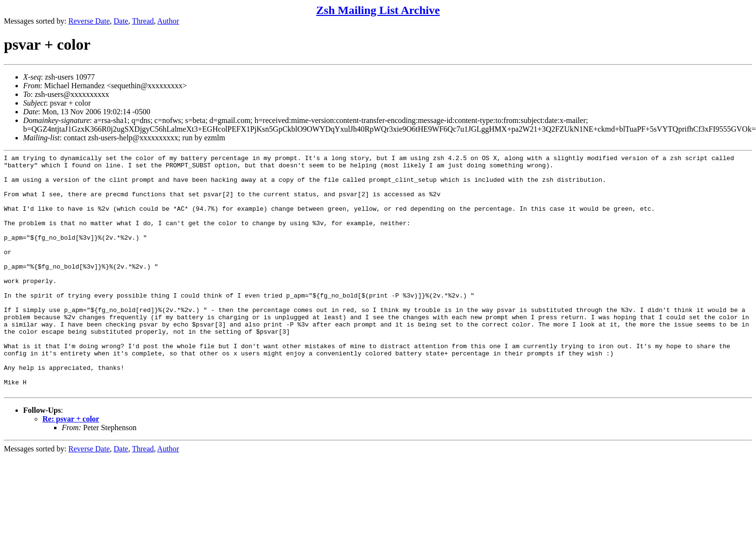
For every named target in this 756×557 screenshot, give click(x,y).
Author (168, 21)
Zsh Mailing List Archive (378, 10)
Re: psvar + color (71, 467)
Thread (143, 21)
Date (121, 21)
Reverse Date (89, 21)
